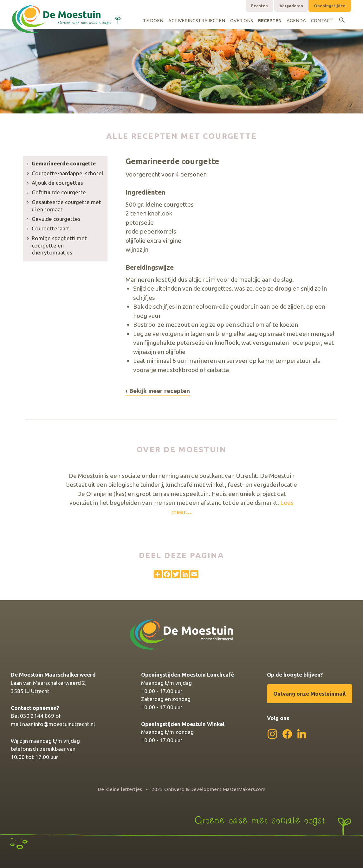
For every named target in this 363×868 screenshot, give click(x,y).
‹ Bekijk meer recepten (158, 391)
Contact (322, 21)
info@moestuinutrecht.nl (64, 724)
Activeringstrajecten (197, 21)
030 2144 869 (37, 716)
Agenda (296, 21)
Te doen (153, 21)
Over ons (242, 21)
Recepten (270, 21)
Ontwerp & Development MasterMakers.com (215, 789)
